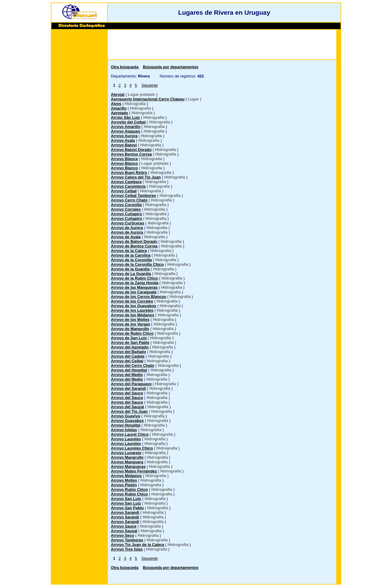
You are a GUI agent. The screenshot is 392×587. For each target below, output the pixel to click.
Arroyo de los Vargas (130, 324)
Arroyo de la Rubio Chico (134, 278)
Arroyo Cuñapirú (126, 214)
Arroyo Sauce (124, 526)
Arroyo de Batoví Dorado (134, 241)
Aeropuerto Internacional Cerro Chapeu (148, 99)
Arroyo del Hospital (129, 370)
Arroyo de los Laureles (132, 310)
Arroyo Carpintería (128, 186)
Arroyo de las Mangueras (134, 287)
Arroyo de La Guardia (131, 274)
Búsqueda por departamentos (171, 67)
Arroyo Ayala (123, 140)
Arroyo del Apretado (130, 347)
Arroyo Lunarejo (126, 453)
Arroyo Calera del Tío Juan (136, 177)
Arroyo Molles (124, 480)
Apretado (119, 113)
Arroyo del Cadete (128, 356)
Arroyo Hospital (126, 425)
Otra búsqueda (125, 67)
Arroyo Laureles (126, 439)
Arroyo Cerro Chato (129, 200)
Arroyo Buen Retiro (129, 173)
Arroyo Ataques (126, 131)
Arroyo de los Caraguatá (134, 292)
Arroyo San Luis (126, 499)
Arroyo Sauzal (124, 531)
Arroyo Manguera (127, 462)
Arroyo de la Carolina (131, 255)
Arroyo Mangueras (128, 467)
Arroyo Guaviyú (126, 416)
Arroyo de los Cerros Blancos (139, 297)
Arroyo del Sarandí (128, 388)
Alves (116, 104)
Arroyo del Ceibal (127, 361)
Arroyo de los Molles (130, 320)
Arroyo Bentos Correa (131, 154)
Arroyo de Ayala (126, 237)
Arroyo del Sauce (127, 393)
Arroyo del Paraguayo (131, 384)
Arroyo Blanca (124, 159)
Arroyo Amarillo (126, 127)
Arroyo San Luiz (126, 503)
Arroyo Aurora (124, 136)
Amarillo (119, 108)
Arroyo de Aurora (127, 232)
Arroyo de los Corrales (132, 301)
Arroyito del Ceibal (128, 122)
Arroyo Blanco (124, 163)
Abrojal (118, 94)
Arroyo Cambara (126, 182)
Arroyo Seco (123, 535)
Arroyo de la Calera (129, 251)
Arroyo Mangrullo (127, 457)
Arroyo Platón (124, 485)
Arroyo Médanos (126, 476)
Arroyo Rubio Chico (129, 489)
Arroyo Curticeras (128, 223)
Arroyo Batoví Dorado (131, 150)
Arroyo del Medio (127, 375)
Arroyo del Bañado (128, 352)
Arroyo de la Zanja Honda (135, 283)
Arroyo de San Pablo (130, 342)
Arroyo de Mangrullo (130, 329)
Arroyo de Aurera (127, 228)
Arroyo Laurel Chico (130, 434)
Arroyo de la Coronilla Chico (137, 264)
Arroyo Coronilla (126, 205)
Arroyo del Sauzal (127, 407)
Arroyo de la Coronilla (131, 260)
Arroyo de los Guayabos (134, 306)
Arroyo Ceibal (124, 191)
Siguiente (150, 85)
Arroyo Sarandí (125, 512)
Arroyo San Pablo (127, 508)
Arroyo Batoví (124, 145)
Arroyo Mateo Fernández (134, 471)
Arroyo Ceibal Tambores (134, 196)
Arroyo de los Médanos (133, 315)
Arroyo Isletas (124, 430)
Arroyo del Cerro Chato (133, 365)
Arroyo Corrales (126, 209)
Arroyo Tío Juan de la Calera (138, 545)
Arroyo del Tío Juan (129, 411)
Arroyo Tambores (127, 540)
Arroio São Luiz (125, 117)
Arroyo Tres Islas (127, 549)
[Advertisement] (79, 125)
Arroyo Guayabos (127, 421)
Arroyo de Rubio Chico (132, 333)
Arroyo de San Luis (129, 338)
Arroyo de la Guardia (130, 269)
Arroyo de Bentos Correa (134, 246)
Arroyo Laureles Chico (132, 448)
